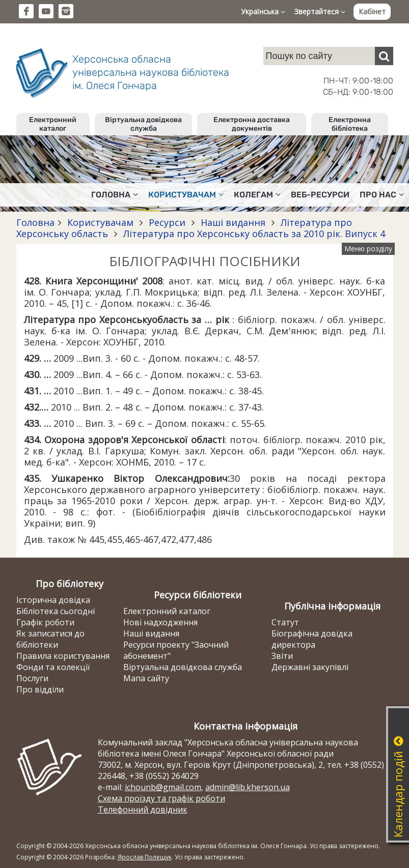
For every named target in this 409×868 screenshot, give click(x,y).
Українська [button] (263, 11)
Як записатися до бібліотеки (50, 639)
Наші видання (233, 222)
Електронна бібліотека (350, 124)
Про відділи (40, 689)
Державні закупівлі (310, 667)
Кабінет (372, 11)
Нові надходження (160, 622)
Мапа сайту (146, 678)
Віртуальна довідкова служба (143, 124)
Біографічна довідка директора (312, 639)
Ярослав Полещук (145, 857)
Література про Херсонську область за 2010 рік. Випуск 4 (253, 234)
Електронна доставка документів (252, 124)
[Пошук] (384, 56)
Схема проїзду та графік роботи (161, 798)
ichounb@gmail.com (163, 787)
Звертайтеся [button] (320, 11)
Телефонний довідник (143, 809)
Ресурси (167, 222)
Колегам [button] (257, 195)
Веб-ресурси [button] (320, 195)
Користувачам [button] (186, 195)
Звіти (282, 656)
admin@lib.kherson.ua (248, 787)
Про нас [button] (382, 195)
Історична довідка (53, 600)
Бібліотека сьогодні (56, 611)
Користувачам (100, 222)
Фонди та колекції (53, 667)
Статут (285, 622)
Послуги (32, 678)
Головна (35, 222)
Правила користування (63, 656)
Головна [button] (115, 195)
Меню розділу (368, 249)
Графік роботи (45, 622)
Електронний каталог (53, 124)
